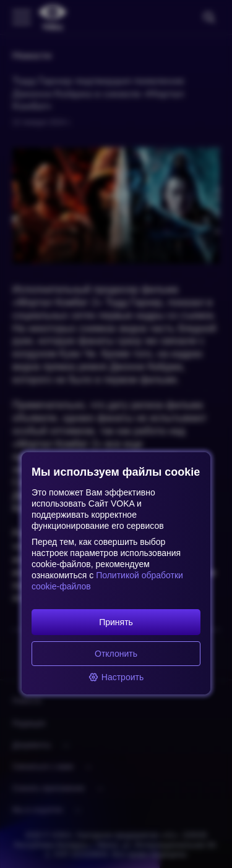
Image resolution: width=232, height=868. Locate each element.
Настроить (116, 677)
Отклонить (116, 654)
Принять (116, 622)
